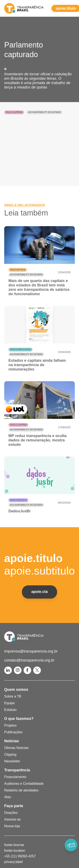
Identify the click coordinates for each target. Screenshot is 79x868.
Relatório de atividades (21, 790)
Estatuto (10, 710)
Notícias (12, 741)
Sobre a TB (13, 696)
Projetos (10, 725)
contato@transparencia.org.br (29, 660)
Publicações (13, 732)
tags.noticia (18, 270)
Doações (11, 813)
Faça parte (14, 806)
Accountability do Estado (44, 112)
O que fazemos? (19, 719)
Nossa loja (12, 826)
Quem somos (16, 690)
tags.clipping (14, 112)
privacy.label (13, 862)
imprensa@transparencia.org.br (31, 651)
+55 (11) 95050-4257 (20, 856)
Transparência (17, 770)
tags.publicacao (20, 349)
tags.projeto (18, 500)
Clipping (10, 755)
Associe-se (12, 819)
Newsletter (12, 761)
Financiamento (15, 777)
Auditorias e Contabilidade (24, 784)
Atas (8, 797)
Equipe (9, 703)
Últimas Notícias (16, 748)
